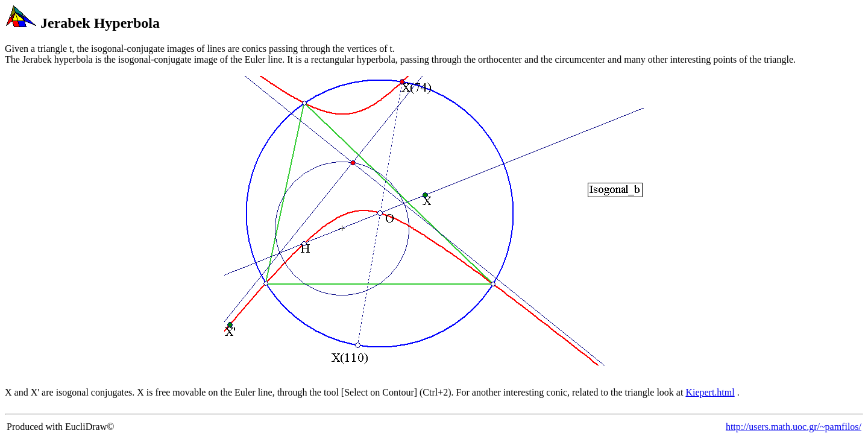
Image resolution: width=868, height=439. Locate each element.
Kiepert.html (710, 392)
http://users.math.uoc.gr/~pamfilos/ (794, 427)
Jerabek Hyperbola (100, 23)
